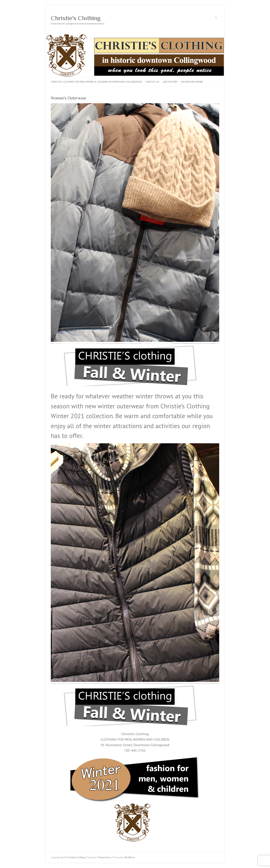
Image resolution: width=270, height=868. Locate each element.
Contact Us (152, 82)
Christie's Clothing (76, 18)
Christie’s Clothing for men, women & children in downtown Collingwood (96, 82)
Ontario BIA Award (192, 82)
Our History (170, 82)
